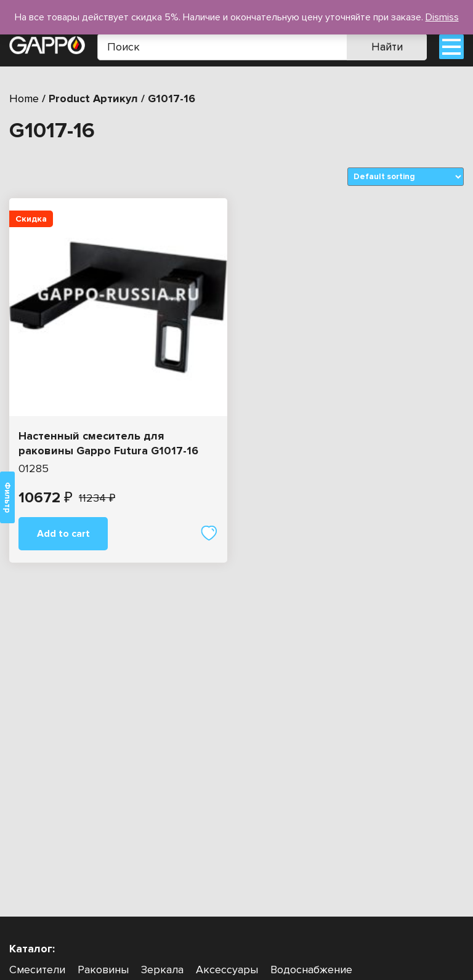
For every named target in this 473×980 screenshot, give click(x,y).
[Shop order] (406, 177)
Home (24, 98)
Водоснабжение (311, 970)
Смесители (37, 970)
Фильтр (7, 497)
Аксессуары (227, 970)
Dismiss (442, 17)
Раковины (103, 970)
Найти (387, 47)
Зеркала (162, 970)
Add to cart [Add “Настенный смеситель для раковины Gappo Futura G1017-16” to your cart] (63, 534)
